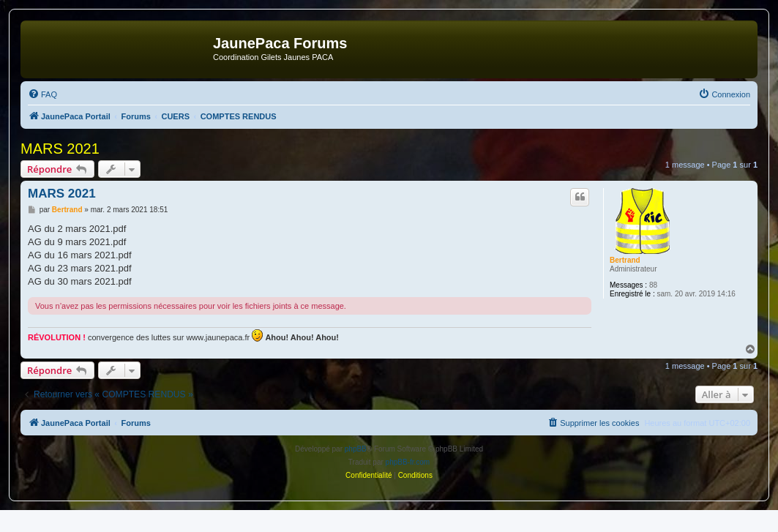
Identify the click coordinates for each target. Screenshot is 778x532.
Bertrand (625, 260)
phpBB (356, 449)
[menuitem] (42, 94)
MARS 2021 (60, 149)
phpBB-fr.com (408, 462)
